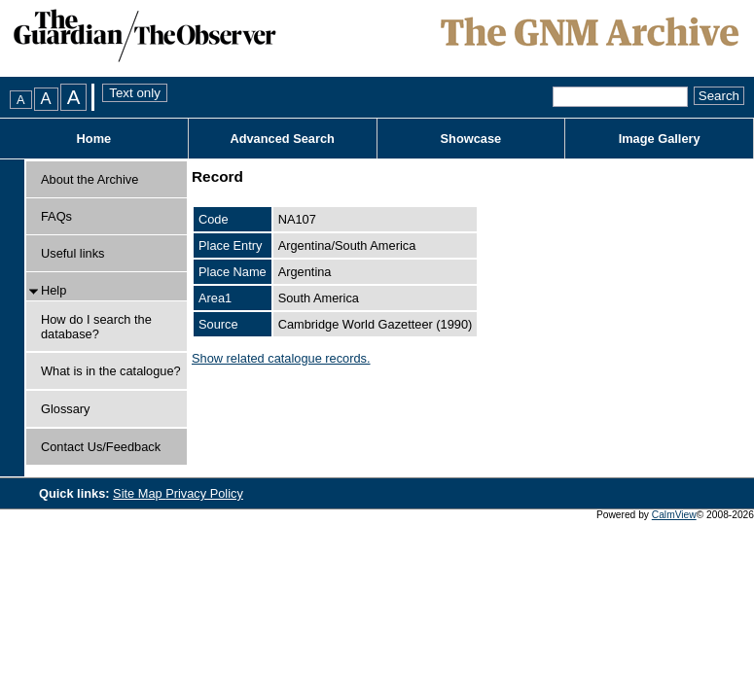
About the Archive (90, 179)
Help (54, 290)
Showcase (471, 139)
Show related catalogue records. (281, 358)
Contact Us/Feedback (101, 447)
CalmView (674, 515)
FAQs (56, 216)
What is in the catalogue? (111, 371)
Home (94, 139)
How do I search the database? (96, 327)
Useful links (72, 253)
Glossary (66, 409)
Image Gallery (660, 139)
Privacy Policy (204, 493)
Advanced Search (282, 139)
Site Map (139, 493)
